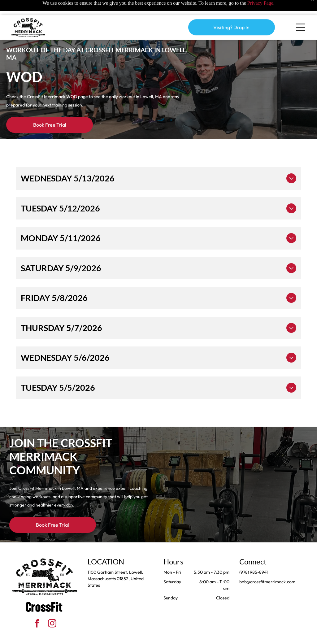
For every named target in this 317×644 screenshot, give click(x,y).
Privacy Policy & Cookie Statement (120, 637)
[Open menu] (301, 12)
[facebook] (37, 609)
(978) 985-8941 (254, 557)
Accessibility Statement (171, 637)
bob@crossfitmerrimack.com (267, 566)
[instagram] (52, 609)
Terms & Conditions (210, 637)
